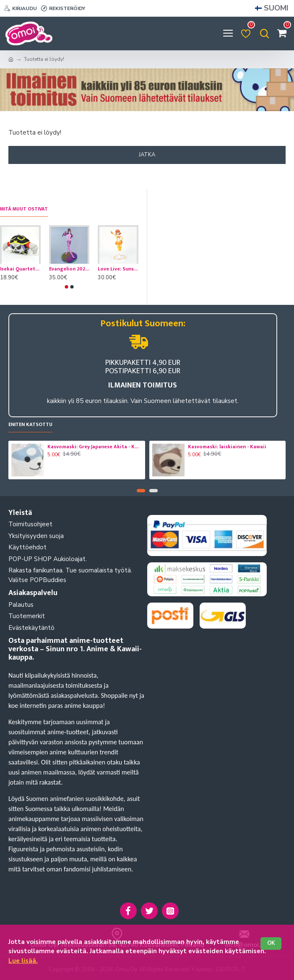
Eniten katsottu (30, 425)
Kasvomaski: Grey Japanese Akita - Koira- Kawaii (95, 447)
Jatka (147, 155)
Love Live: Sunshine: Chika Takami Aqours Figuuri (118, 269)
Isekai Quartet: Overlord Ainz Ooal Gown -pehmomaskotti (20, 269)
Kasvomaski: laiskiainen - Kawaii (227, 447)
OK (271, 943)
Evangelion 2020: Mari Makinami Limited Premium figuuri (69, 269)
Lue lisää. (23, 961)
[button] (66, 287)
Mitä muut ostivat (24, 209)
